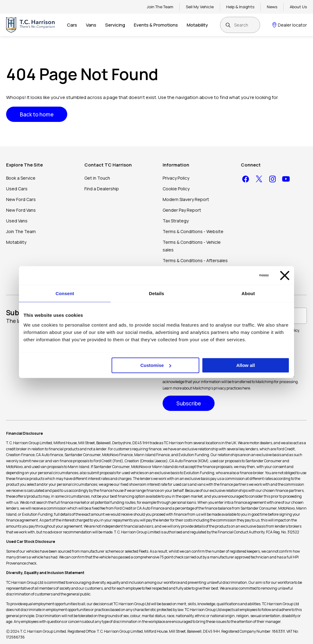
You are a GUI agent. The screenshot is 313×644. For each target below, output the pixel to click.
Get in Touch (97, 178)
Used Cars (17, 189)
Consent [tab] (65, 293)
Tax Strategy (176, 221)
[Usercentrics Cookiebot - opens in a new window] (242, 276)
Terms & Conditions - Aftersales (195, 260)
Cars (72, 25)
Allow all (246, 365)
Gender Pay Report (182, 210)
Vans (91, 25)
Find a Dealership (102, 189)
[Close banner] (285, 275)
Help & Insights (240, 7)
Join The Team (160, 7)
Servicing (115, 25)
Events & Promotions (156, 25)
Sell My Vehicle (200, 7)
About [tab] (248, 293)
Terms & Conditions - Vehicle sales (192, 246)
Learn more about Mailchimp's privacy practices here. (207, 388)
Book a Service (21, 178)
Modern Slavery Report (186, 199)
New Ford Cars (21, 199)
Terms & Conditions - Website (193, 231)
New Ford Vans (21, 210)
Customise (156, 365)
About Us (298, 7)
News (272, 7)
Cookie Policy (176, 189)
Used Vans (17, 221)
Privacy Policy (176, 178)
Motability (197, 25)
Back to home (37, 114)
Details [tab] (156, 293)
